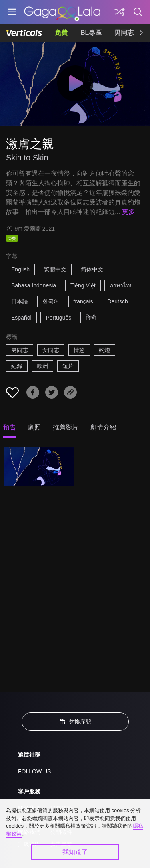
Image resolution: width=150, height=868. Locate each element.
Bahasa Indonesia (34, 285)
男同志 (124, 33)
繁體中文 (55, 269)
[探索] (120, 12)
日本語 (20, 301)
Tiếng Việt (83, 285)
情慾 (79, 350)
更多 (128, 212)
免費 (61, 33)
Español (21, 318)
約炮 (104, 350)
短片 (68, 366)
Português (58, 318)
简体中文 (92, 269)
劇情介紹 (103, 427)
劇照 (34, 427)
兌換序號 (75, 722)
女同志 (51, 350)
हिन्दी (91, 318)
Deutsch (117, 301)
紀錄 (17, 366)
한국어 (51, 301)
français (83, 301)
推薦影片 (66, 427)
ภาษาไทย (121, 285)
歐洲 (42, 366)
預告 (10, 427)
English (20, 269)
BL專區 (91, 33)
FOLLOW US (34, 771)
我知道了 (75, 852)
